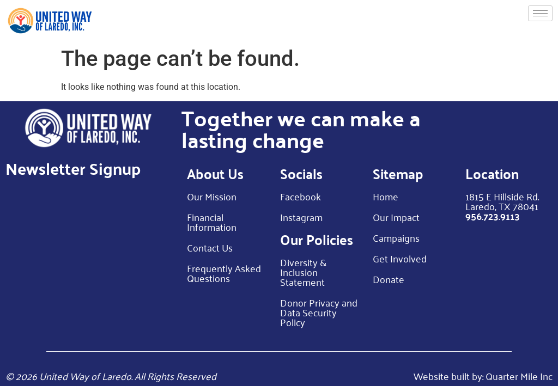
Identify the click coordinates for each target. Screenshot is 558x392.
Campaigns (396, 237)
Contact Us (210, 247)
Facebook (301, 196)
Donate (389, 279)
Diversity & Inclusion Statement (303, 272)
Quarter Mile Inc (519, 376)
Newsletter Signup (73, 168)
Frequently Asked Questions (224, 273)
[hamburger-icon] (540, 13)
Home (386, 196)
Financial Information (212, 222)
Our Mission (212, 196)
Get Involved (400, 258)
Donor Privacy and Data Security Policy (319, 312)
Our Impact (396, 217)
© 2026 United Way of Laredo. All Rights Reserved (111, 376)
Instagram (301, 217)
